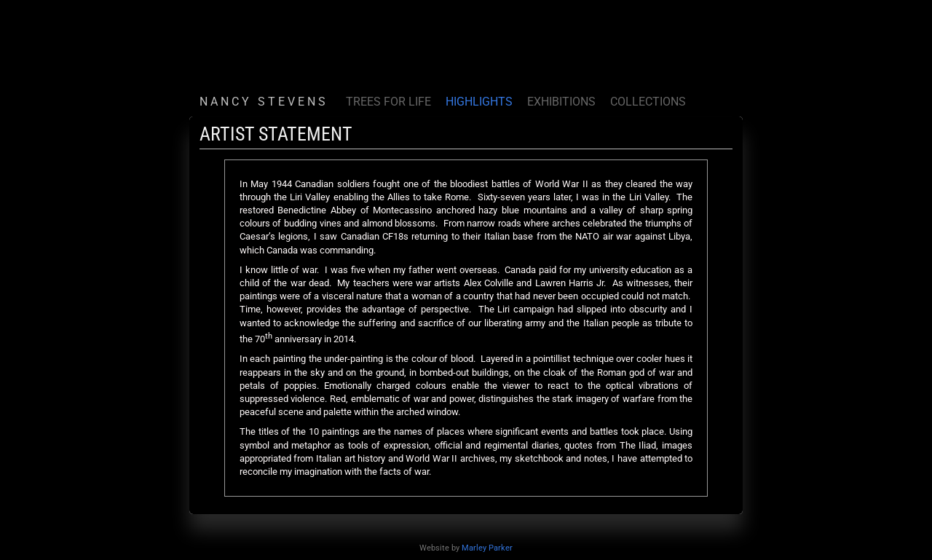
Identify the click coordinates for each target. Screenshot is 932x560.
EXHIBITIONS (561, 102)
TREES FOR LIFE (388, 102)
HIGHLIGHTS (479, 102)
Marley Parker (487, 548)
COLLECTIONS (648, 102)
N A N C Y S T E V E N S (264, 102)
